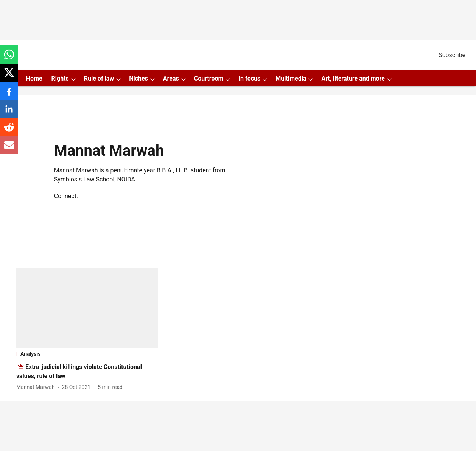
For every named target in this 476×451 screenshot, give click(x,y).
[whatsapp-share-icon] (9, 58)
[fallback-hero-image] (87, 308)
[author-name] (37, 387)
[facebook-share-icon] (9, 95)
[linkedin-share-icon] (9, 113)
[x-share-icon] (9, 77)
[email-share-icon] (9, 149)
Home (34, 78)
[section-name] (87, 354)
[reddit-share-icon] (9, 131)
